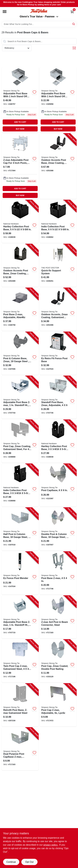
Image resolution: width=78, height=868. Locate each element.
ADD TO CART (20, 122)
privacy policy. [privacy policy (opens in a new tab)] (51, 845)
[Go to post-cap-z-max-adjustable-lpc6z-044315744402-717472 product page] (58, 705)
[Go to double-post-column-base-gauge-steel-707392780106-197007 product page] (58, 529)
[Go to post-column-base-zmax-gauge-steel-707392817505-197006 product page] (20, 353)
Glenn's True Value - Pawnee (39, 17)
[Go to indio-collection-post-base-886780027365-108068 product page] (20, 485)
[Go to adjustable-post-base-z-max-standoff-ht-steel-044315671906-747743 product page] (20, 397)
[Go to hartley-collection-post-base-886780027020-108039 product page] (20, 221)
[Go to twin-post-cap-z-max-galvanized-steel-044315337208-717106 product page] (20, 661)
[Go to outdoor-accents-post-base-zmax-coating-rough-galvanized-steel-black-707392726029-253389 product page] (20, 266)
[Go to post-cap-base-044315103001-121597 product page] (58, 485)
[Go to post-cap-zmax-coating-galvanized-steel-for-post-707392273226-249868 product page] (20, 441)
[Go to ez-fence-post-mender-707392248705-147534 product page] (20, 573)
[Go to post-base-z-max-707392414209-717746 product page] (58, 573)
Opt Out (29, 862)
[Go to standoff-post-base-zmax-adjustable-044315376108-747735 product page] (58, 397)
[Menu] (5, 12)
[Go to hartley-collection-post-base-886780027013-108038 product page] (58, 441)
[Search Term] (39, 24)
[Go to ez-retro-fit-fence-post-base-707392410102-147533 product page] (58, 353)
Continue (11, 862)
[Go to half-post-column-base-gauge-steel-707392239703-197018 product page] (20, 529)
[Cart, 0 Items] (72, 12)
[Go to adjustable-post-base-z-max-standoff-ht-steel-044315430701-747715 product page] (20, 617)
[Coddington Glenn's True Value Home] (39, 11)
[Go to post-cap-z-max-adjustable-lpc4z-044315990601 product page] (20, 166)
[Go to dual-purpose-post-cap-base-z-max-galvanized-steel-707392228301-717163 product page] (20, 749)
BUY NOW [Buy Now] (20, 129)
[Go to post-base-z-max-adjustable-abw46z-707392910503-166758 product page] (20, 309)
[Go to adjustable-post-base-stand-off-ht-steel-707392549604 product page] (20, 100)
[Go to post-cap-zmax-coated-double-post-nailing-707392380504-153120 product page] (58, 661)
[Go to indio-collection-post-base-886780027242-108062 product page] (58, 221)
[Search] (74, 24)
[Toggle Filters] (74, 48)
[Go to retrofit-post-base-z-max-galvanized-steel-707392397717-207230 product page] (20, 705)
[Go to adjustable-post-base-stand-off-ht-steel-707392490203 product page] (58, 100)
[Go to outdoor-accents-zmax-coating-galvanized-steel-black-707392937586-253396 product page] (58, 309)
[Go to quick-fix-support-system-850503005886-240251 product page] (58, 266)
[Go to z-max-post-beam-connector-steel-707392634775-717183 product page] (58, 617)
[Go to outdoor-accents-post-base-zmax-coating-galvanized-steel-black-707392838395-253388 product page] (58, 166)
